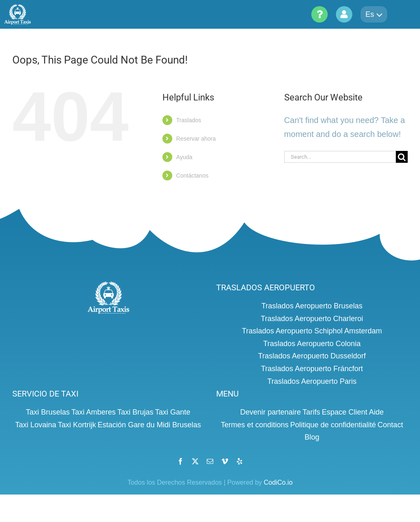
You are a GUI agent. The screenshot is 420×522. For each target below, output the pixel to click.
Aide (377, 412)
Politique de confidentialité (333, 425)
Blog (312, 437)
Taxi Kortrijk (77, 425)
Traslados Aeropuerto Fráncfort (312, 369)
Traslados (189, 120)
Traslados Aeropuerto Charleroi (312, 319)
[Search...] (340, 157)
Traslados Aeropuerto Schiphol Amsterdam (312, 331)
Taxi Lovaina (36, 425)
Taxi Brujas (135, 412)
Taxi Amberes (94, 412)
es (374, 14)
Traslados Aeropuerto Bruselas (312, 306)
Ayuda (184, 157)
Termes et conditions (255, 425)
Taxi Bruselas (48, 412)
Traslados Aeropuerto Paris (312, 381)
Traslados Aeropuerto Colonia (312, 344)
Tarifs (311, 412)
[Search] (402, 157)
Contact (390, 425)
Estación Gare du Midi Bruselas (149, 425)
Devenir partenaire (270, 412)
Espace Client (345, 412)
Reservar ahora (196, 139)
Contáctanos (193, 176)
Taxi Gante (173, 412)
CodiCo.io (278, 482)
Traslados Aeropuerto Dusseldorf (312, 356)
